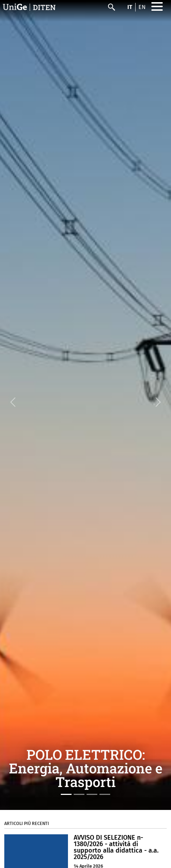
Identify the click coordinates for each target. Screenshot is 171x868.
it (130, 7)
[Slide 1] (66, 794)
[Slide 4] (105, 794)
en (142, 7)
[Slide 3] (92, 794)
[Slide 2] (79, 794)
